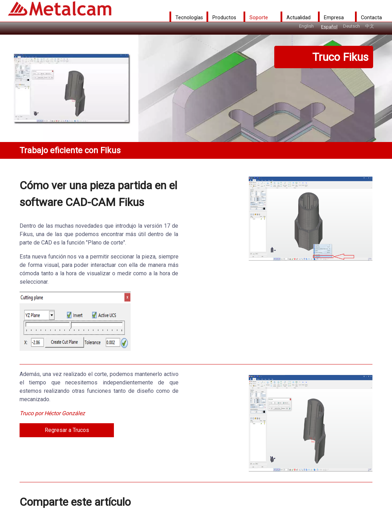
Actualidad (299, 17)
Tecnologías (189, 17)
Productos (224, 17)
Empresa (334, 17)
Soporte (259, 17)
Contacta (371, 17)
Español (329, 27)
